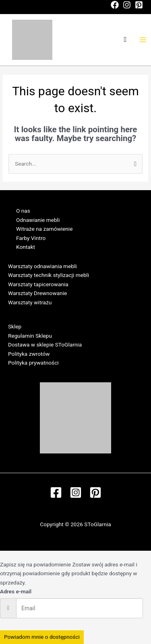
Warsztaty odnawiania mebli (42, 266)
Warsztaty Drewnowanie (37, 293)
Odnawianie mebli (38, 220)
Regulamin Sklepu (30, 336)
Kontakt (26, 247)
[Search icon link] (125, 40)
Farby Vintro (31, 238)
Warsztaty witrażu (30, 302)
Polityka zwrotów (29, 354)
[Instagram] (127, 5)
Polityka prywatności (33, 363)
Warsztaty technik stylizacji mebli (49, 275)
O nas (23, 211)
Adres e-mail (16, 591)
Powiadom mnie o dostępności (42, 637)
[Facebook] (115, 5)
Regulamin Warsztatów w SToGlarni (52, 312)
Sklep (15, 326)
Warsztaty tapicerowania (38, 284)
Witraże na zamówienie (44, 229)
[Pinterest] (139, 5)
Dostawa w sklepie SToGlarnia (45, 345)
